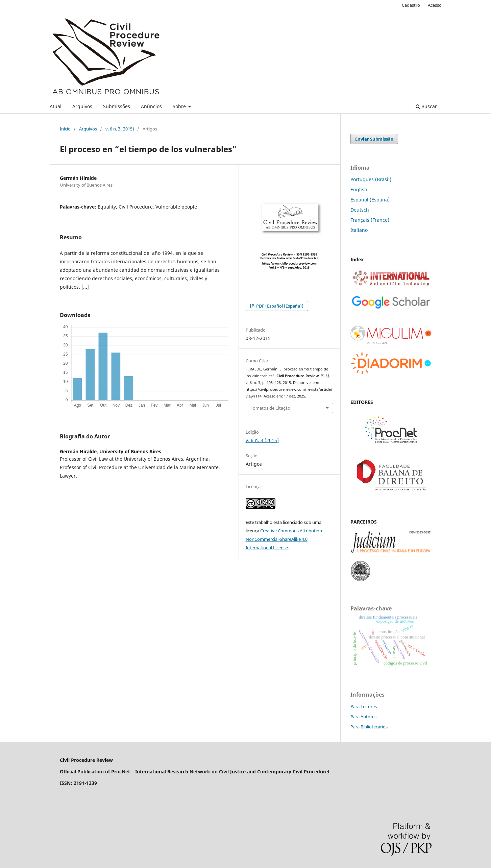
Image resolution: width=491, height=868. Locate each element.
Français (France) (370, 220)
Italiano (359, 230)
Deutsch (360, 210)
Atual (56, 106)
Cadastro (411, 5)
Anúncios (151, 106)
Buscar (426, 106)
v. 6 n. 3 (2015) (120, 129)
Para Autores (363, 717)
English (359, 189)
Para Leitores (364, 706)
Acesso (435, 5)
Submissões (117, 106)
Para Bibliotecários (369, 727)
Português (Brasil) (371, 179)
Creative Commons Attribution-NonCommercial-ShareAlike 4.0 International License (285, 539)
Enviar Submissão (374, 139)
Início (65, 129)
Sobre (180, 106)
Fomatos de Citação (270, 408)
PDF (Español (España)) (279, 306)
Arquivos (82, 106)
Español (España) (370, 200)
